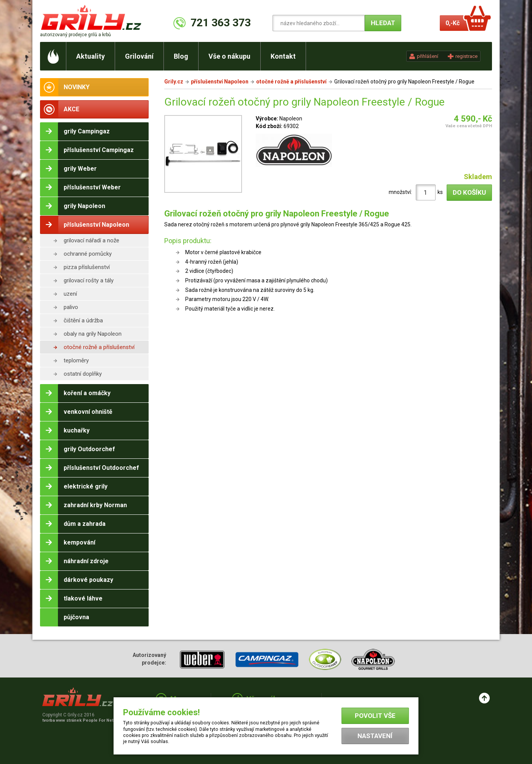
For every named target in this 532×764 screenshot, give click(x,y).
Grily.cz (174, 82)
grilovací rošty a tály (89, 280)
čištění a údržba (83, 320)
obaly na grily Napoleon (93, 334)
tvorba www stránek (82, 720)
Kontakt (283, 56)
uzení (70, 294)
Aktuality (91, 56)
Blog (181, 56)
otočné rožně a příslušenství (99, 347)
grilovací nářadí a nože (91, 240)
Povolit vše (375, 716)
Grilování (139, 56)
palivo (71, 307)
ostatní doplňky (83, 374)
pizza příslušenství (87, 267)
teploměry (76, 360)
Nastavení (375, 736)
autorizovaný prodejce (75, 35)
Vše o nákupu (229, 56)
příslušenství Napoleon (220, 82)
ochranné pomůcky (88, 254)
